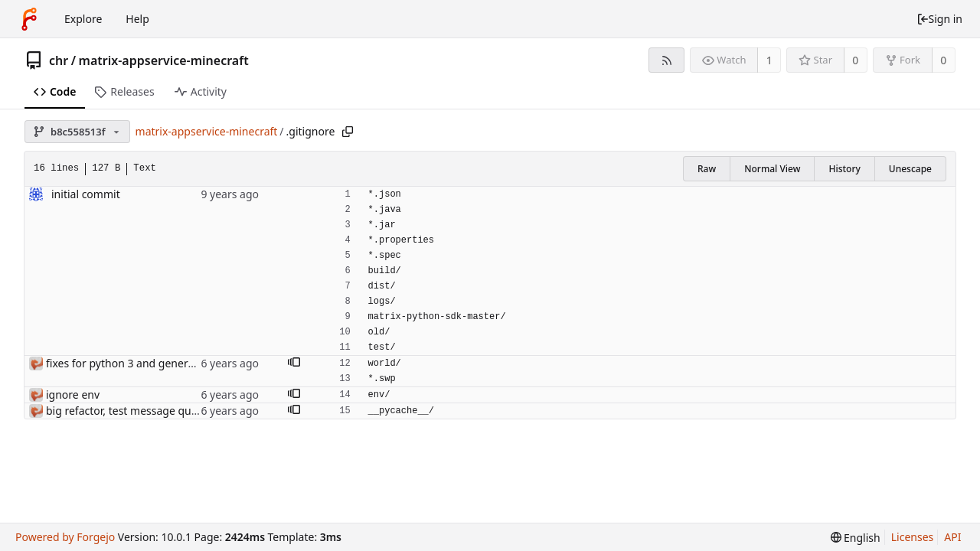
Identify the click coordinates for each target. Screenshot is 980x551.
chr (59, 60)
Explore (83, 19)
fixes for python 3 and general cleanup (143, 363)
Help (137, 19)
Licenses (913, 537)
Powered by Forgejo (65, 537)
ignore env (73, 395)
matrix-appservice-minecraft (164, 60)
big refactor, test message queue (128, 411)
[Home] (29, 19)
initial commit (86, 194)
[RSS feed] (666, 60)
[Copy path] (348, 132)
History (844, 169)
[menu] (856, 538)
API (952, 537)
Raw (707, 169)
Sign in (939, 19)
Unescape (910, 169)
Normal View (772, 169)
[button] (294, 364)
